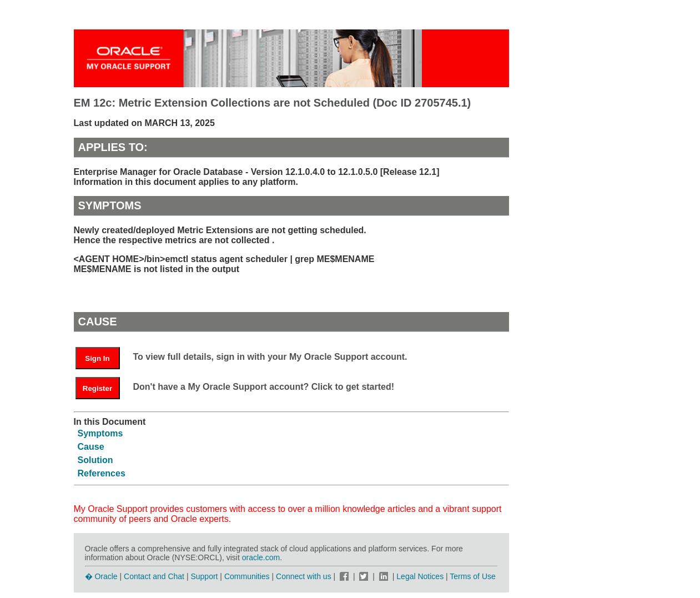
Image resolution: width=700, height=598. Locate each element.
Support (204, 576)
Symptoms (100, 433)
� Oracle (101, 576)
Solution (95, 460)
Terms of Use (472, 576)
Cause (91, 447)
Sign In (97, 358)
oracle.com (261, 557)
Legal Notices (420, 576)
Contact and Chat (154, 576)
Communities (247, 576)
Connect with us (305, 576)
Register (97, 388)
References (102, 473)
